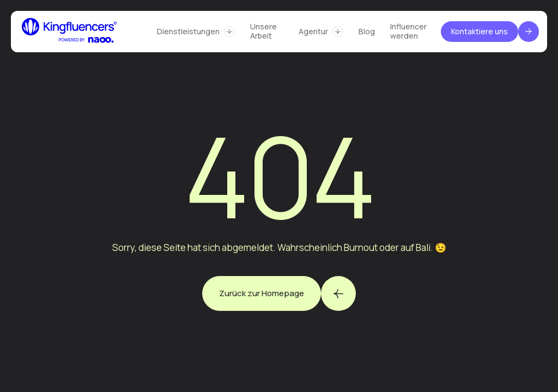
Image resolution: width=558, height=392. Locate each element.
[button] (196, 32)
